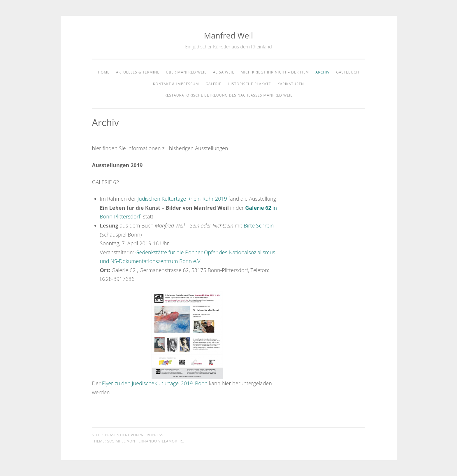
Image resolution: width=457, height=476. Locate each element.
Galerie (213, 84)
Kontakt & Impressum (176, 84)
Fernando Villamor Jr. (160, 441)
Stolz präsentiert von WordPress (128, 435)
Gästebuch (348, 72)
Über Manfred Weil (186, 72)
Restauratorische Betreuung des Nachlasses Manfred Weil (228, 95)
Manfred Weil (228, 35)
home (104, 72)
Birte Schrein (259, 225)
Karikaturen (291, 84)
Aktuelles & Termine (138, 72)
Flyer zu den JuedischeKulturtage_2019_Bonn (155, 383)
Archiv (323, 72)
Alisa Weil (224, 72)
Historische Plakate (249, 84)
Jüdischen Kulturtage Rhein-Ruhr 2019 (182, 199)
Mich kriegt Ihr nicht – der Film (275, 72)
